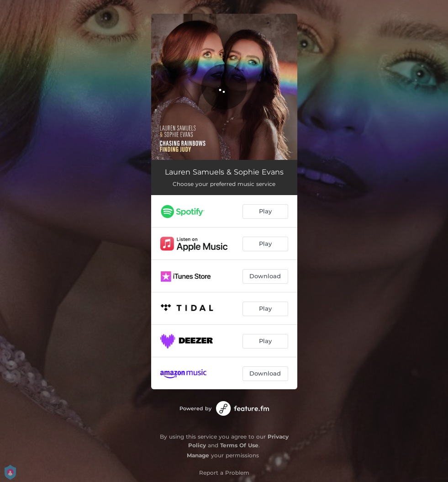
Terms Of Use (239, 445)
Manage (198, 455)
